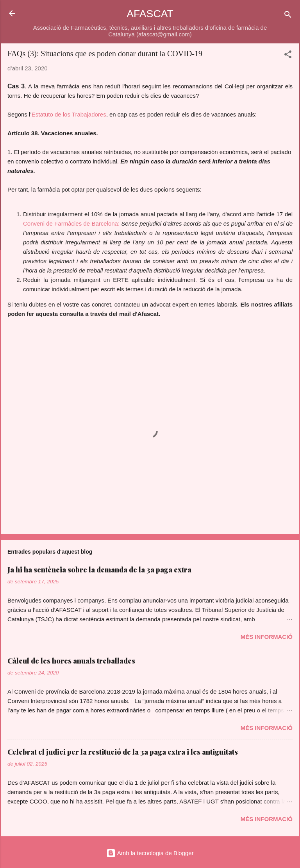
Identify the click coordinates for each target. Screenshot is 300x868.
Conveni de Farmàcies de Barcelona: (71, 223)
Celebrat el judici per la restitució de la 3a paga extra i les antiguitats (123, 752)
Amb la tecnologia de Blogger (150, 853)
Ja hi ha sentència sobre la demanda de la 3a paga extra (99, 570)
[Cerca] (288, 16)
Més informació (267, 637)
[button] (288, 56)
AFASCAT (150, 14)
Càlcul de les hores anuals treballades (71, 661)
